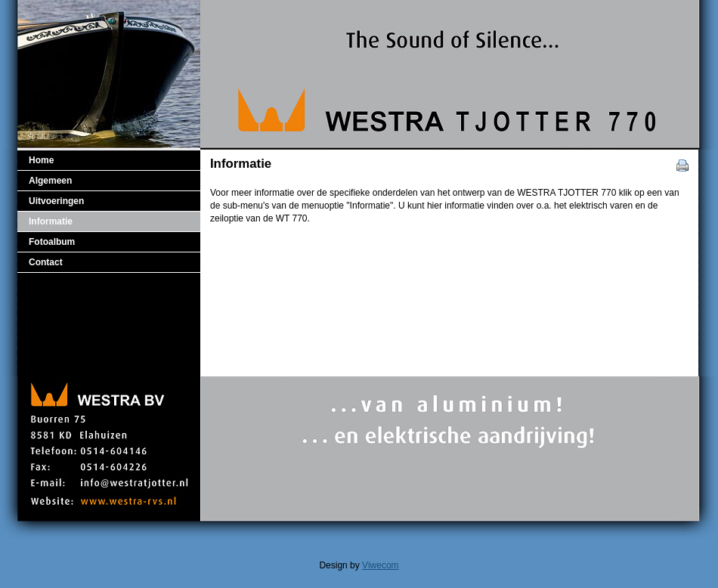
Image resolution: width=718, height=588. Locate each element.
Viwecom (380, 565)
